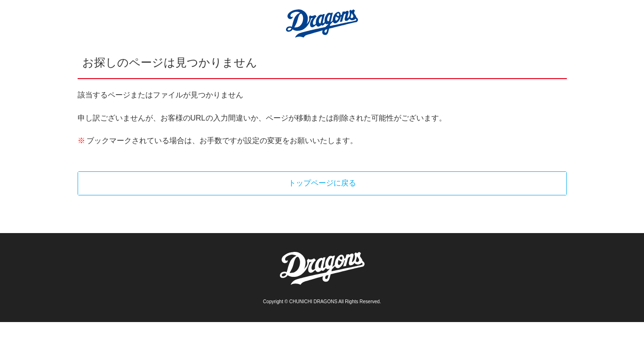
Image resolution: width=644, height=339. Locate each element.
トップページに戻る (322, 183)
